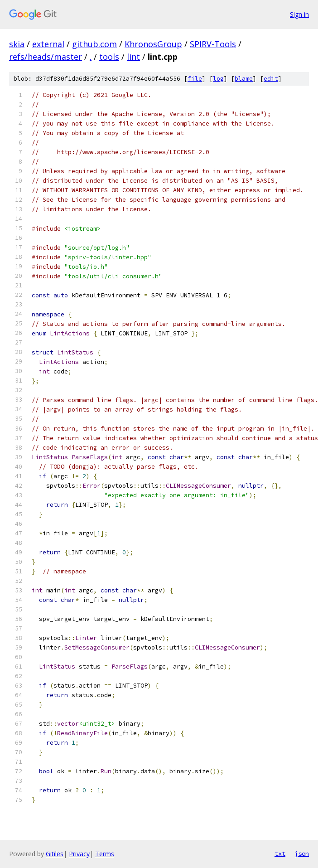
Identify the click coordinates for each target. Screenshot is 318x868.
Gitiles (55, 854)
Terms (105, 854)
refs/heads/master (46, 57)
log (218, 79)
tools (109, 57)
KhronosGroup (153, 44)
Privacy (79, 854)
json (302, 853)
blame (244, 79)
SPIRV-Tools (213, 44)
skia (17, 44)
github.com (94, 44)
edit (271, 79)
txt (280, 853)
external (48, 44)
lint (133, 57)
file (195, 79)
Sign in (299, 14)
